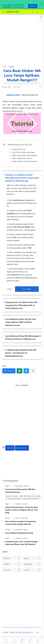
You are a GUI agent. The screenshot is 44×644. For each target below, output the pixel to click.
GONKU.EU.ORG (12, 12)
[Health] (32, 558)
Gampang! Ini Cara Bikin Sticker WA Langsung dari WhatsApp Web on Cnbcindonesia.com (21, 305)
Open (27, 289)
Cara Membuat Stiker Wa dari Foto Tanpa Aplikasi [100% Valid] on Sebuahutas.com (21, 322)
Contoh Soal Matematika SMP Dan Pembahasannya (20, 491)
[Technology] (32, 564)
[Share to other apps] (33, 371)
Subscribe (33, 6)
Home (9, 289)
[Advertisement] (22, 39)
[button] (33, 12)
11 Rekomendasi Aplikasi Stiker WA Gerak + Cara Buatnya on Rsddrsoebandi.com (21, 353)
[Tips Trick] (24, 518)
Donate (10, 448)
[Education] (20, 486)
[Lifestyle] (12, 564)
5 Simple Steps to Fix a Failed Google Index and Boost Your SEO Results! (21, 543)
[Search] (37, 12)
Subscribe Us (22, 448)
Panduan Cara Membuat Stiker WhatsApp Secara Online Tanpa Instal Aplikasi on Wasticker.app (22, 178)
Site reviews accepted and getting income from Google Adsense (21, 523)
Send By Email (19, 7)
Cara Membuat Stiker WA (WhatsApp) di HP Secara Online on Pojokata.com (23, 337)
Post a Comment (22, 385)
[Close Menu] (41, 5)
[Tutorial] (24, 504)
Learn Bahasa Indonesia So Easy (19, 533)
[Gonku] (26, 486)
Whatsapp (38, 101)
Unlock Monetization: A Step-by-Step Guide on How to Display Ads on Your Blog (22, 510)
